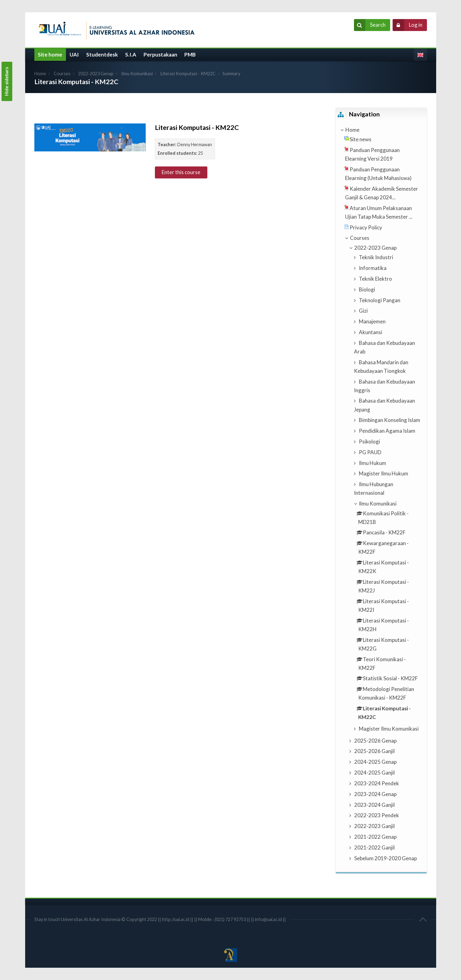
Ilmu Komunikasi (137, 74)
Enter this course (181, 172)
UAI (74, 55)
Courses (62, 74)
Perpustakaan (160, 55)
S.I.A (131, 55)
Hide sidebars (7, 81)
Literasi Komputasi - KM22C (188, 74)
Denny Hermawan (195, 144)
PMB (190, 55)
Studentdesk (102, 55)
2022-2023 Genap (96, 74)
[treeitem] (381, 130)
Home (40, 74)
